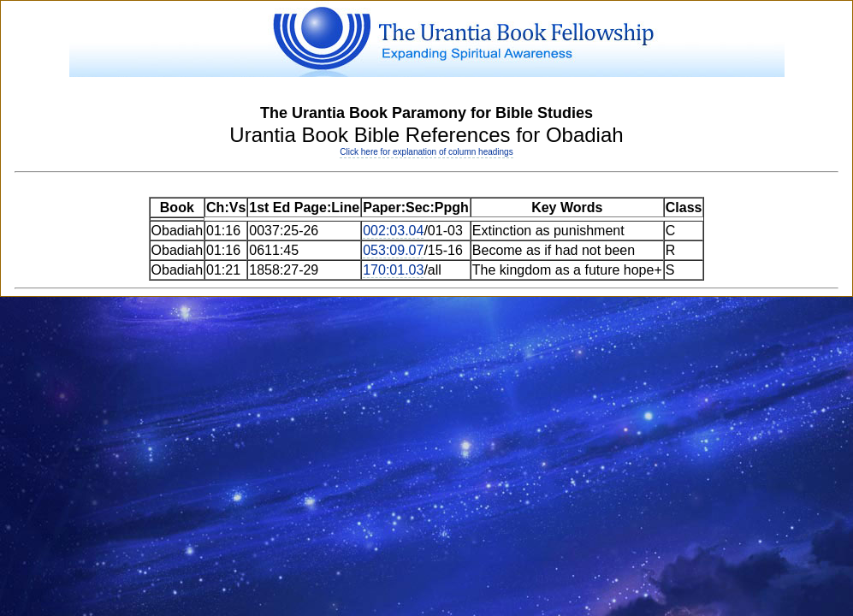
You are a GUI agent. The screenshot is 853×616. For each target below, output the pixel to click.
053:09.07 (393, 250)
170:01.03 (393, 270)
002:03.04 (393, 231)
